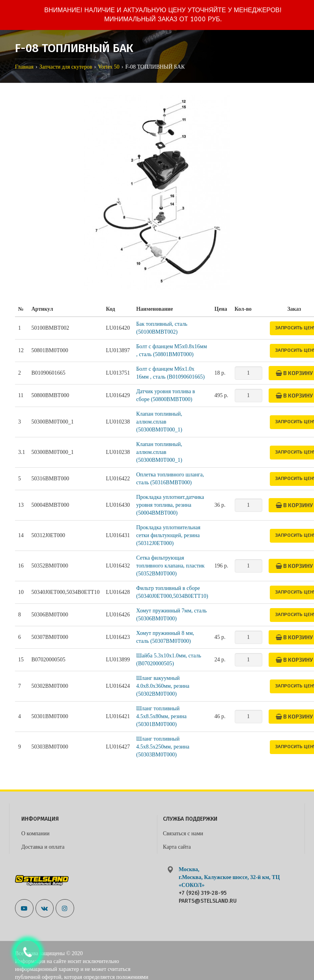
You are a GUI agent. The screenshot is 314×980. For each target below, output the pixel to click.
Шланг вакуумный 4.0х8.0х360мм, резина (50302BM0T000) (163, 686)
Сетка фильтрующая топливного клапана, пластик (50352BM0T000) (170, 566)
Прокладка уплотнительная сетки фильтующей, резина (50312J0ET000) (168, 535)
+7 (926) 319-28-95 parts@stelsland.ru (208, 897)
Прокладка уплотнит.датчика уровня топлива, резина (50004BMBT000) (170, 505)
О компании (35, 833)
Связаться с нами (183, 833)
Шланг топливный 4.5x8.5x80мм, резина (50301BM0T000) (161, 716)
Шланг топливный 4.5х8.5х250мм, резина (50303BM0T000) (163, 747)
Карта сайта (177, 847)
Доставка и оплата (43, 847)
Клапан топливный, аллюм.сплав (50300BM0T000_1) (159, 422)
